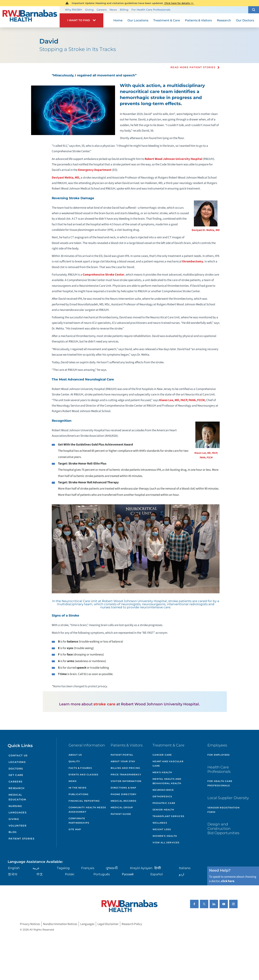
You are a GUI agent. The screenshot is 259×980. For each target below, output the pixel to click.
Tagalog (63, 868)
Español (157, 874)
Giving (89, 10)
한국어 (13, 874)
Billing (124, 10)
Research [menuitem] (224, 20)
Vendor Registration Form (224, 810)
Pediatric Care (164, 803)
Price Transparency (126, 775)
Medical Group (122, 807)
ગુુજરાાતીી (112, 868)
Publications (79, 794)
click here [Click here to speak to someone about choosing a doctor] (228, 881)
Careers (102, 10)
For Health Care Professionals (151, 10)
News (113, 10)
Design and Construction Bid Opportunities (223, 829)
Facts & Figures (80, 768)
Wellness (160, 823)
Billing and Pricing (125, 768)
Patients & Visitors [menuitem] (198, 20)
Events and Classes (84, 775)
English (14, 868)
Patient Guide (121, 814)
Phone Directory (124, 794)
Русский (128, 874)
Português (102, 874)
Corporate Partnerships (79, 821)
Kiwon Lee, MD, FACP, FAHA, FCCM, (182, 400)
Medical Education (17, 797)
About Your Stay (123, 761)
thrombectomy (193, 261)
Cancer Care (162, 755)
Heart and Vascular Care (168, 764)
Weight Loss (162, 829)
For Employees (219, 755)
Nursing (15, 806)
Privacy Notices (30, 924)
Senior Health (163, 810)
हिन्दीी (158, 868)
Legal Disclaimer (108, 924)
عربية (36, 868)
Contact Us (18, 755)
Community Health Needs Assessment (87, 810)
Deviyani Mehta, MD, (66, 178)
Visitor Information (126, 781)
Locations (17, 762)
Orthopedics (162, 796)
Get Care (16, 775)
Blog (13, 832)
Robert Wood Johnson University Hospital (173, 159)
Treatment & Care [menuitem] (167, 20)
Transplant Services (168, 816)
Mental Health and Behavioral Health (167, 781)
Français (88, 868)
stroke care (104, 704)
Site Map (75, 829)
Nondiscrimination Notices (60, 924)
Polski (70, 874)
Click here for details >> (179, 3)
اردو (182, 874)
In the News (78, 788)
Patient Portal (122, 755)
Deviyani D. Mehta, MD (206, 230)
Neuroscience (163, 790)
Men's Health (162, 772)
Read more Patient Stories (193, 67)
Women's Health (165, 836)
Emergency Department (95, 170)
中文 (40, 874)
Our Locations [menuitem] (138, 20)
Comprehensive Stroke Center (104, 275)
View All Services (166, 842)
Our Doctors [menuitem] (245, 20)
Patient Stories (21, 839)
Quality (74, 761)
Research (17, 788)
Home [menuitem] (118, 20)
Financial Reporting (84, 801)
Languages (18, 812)
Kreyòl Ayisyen (141, 868)
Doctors (16, 769)
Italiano (185, 868)
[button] (254, 10)
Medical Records (124, 801)
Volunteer (18, 826)
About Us (75, 755)
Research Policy (132, 924)
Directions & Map (124, 788)
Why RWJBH (73, 10)
